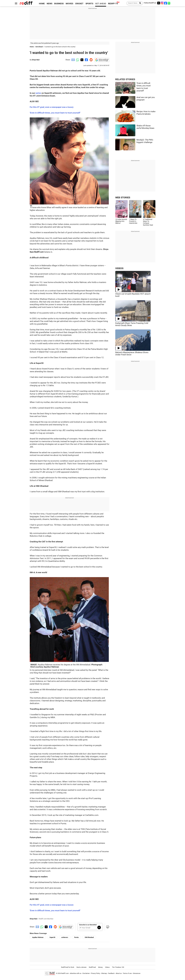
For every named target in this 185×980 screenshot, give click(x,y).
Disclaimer (86, 973)
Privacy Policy (95, 973)
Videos (107, 967)
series (38, 93)
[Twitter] (159, 3)
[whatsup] (169, 3)
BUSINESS (59, 4)
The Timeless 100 (118, 967)
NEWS (49, 4)
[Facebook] (166, 3)
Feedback (111, 973)
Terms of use (127, 973)
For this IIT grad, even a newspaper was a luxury (52, 107)
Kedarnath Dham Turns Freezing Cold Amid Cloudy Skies (132, 324)
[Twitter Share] (82, 60)
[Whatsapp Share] (77, 60)
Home (32, 47)
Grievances (137, 973)
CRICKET (79, 4)
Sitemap (104, 973)
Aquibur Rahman (38, 937)
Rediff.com (65, 973)
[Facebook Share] (86, 60)
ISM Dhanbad (89, 937)
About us (119, 973)
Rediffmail (92, 967)
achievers (65, 937)
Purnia (76, 937)
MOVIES (69, 4)
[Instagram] (162, 3)
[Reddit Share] (91, 60)
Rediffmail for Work (68, 967)
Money (100, 967)
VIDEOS (119, 268)
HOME (42, 4)
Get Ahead (39, 47)
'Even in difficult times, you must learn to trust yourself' (55, 911)
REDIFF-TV (113, 4)
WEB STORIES (123, 198)
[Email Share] (73, 60)
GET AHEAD (101, 4)
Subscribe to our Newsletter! (88, 925)
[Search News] (139, 3)
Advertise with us (76, 973)
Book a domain (82, 967)
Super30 (52, 937)
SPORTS (89, 4)
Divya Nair (36, 60)
